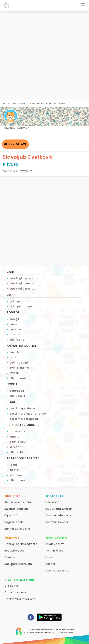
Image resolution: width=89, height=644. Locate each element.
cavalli (14, 352)
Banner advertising (17, 529)
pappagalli (17, 391)
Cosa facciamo (15, 592)
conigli (14, 319)
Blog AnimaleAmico (59, 509)
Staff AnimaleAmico (20, 580)
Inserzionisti (21, 103)
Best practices (14, 550)
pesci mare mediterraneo (28, 414)
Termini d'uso (54, 550)
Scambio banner (57, 522)
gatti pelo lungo (21, 306)
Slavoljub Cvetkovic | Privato (50, 103)
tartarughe (17, 431)
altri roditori (18, 340)
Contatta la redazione (20, 599)
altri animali (18, 378)
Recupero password (18, 564)
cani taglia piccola (22, 278)
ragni (13, 465)
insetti (14, 470)
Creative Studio (42, 633)
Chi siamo (11, 586)
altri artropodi (19, 480)
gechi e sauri (18, 442)
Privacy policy (55, 544)
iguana (14, 437)
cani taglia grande (22, 289)
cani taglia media (22, 283)
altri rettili (16, 452)
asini (13, 357)
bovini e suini (19, 363)
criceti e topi (18, 329)
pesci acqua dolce (22, 408)
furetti (14, 334)
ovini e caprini (19, 368)
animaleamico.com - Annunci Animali (53, 630)
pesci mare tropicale (24, 419)
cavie (13, 324)
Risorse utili (55, 496)
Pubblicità (12, 496)
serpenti (15, 447)
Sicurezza (12, 538)
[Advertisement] (44, 56)
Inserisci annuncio (57, 570)
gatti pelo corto (20, 301)
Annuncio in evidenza (19, 502)
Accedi (50, 564)
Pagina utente (14, 522)
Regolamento (56, 538)
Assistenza (12, 557)
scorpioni (16, 475)
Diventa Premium (16, 509)
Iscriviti (50, 557)
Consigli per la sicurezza (21, 544)
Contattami (17, 144)
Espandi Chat (14, 515)
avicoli (14, 373)
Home (6, 103)
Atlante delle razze (58, 515)
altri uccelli (17, 396)
